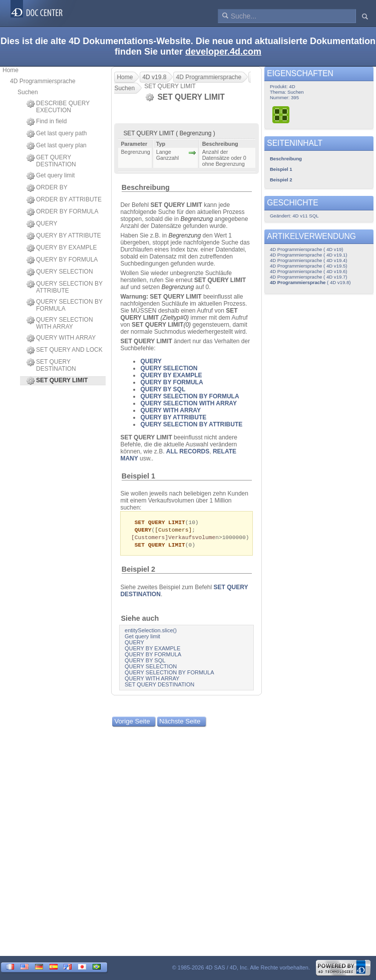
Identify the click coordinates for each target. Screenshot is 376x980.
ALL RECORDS (188, 451)
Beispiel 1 (138, 476)
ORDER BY (47, 188)
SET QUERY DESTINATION (51, 365)
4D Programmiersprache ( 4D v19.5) (309, 266)
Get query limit (51, 176)
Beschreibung (146, 187)
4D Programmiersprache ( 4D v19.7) (309, 277)
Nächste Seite (180, 723)
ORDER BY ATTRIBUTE (64, 200)
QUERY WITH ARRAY (61, 338)
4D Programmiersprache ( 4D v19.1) (309, 255)
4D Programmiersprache (43, 81)
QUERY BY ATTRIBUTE (64, 236)
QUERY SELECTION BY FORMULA (65, 305)
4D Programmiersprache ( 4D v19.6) (309, 271)
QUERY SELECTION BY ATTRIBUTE (65, 287)
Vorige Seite (132, 723)
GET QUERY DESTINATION (51, 161)
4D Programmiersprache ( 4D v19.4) (309, 260)
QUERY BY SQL (163, 389)
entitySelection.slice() (151, 632)
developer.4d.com (223, 52)
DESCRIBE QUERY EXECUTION (58, 107)
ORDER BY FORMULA (62, 212)
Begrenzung (197, 219)
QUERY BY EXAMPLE (62, 248)
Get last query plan (57, 146)
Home (11, 70)
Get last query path (57, 134)
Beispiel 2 (138, 571)
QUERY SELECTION (60, 272)
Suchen (28, 92)
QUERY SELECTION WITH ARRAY (60, 323)
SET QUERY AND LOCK (65, 350)
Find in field (47, 122)
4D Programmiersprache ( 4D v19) (307, 249)
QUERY (42, 224)
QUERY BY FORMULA (62, 260)
